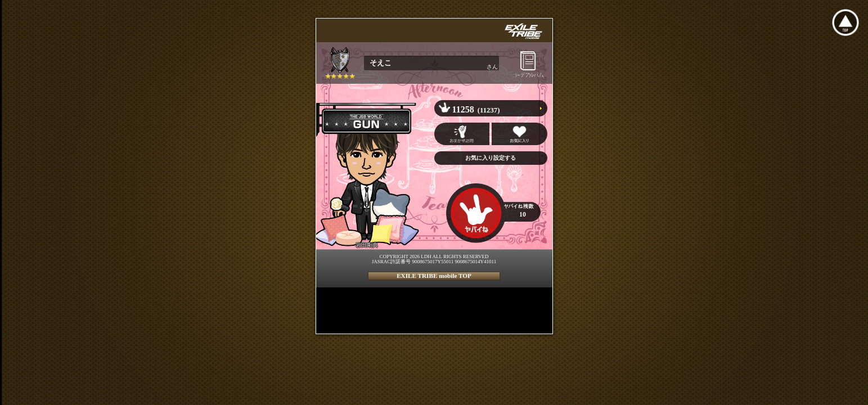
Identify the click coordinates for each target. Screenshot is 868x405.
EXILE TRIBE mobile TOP (434, 276)
